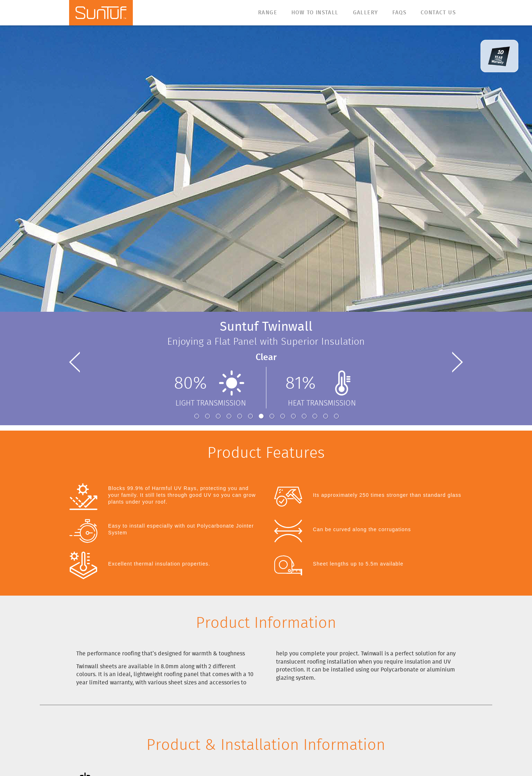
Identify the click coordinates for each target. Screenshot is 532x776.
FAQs (399, 13)
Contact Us (438, 13)
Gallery (366, 13)
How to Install (315, 13)
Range (268, 13)
